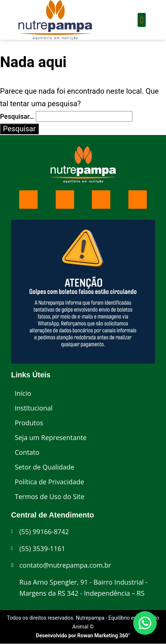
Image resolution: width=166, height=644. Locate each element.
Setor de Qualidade (44, 467)
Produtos (29, 423)
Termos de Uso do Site (50, 496)
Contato (27, 452)
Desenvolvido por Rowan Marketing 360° (83, 636)
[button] (142, 20)
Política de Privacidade (49, 482)
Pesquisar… (17, 116)
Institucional (34, 408)
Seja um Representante (51, 437)
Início (23, 393)
